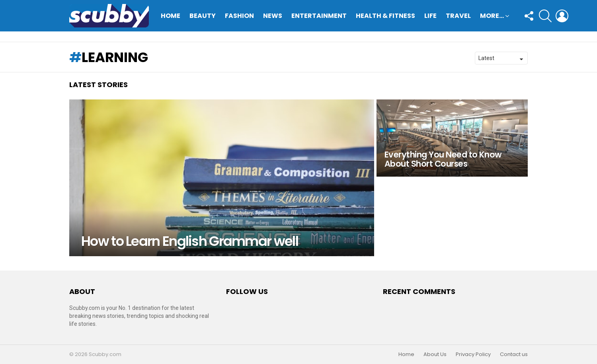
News (273, 16)
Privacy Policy (473, 354)
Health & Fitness (385, 16)
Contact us (514, 354)
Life (430, 16)
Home (171, 16)
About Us (435, 354)
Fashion (239, 16)
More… (492, 17)
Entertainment (319, 16)
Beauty (203, 16)
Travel (458, 16)
